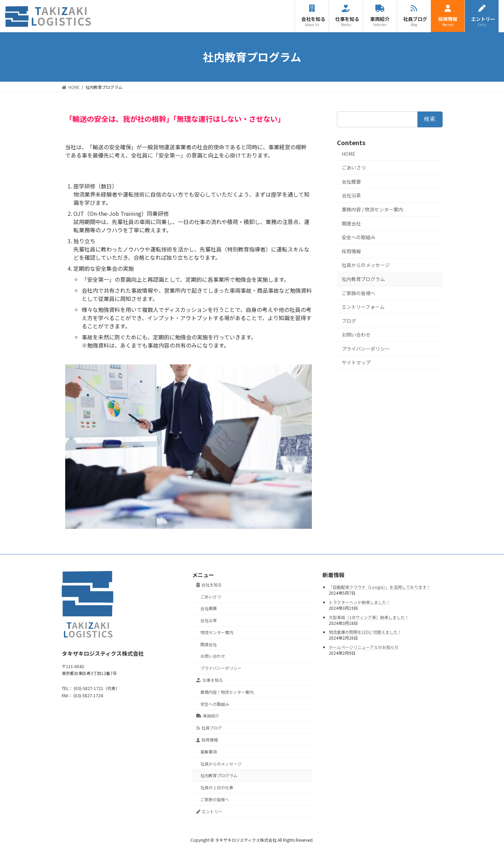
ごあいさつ (354, 167)
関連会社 (351, 223)
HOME (349, 153)
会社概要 (351, 181)
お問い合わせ (356, 335)
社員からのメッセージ (366, 265)
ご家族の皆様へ (359, 293)
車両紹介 (208, 716)
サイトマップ (356, 362)
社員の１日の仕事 (217, 787)
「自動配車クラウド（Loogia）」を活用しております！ (380, 587)
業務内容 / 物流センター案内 (372, 209)
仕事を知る (210, 680)
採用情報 (351, 251)
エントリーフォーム (363, 307)
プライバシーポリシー (366, 348)
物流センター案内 (217, 632)
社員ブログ (209, 728)
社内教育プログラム (363, 279)
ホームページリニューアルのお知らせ (364, 647)
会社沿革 (351, 195)
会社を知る (209, 585)
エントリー (209, 811)
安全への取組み (359, 237)
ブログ (349, 320)
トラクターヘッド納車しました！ (360, 602)
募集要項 (209, 752)
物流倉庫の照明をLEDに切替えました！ (365, 632)
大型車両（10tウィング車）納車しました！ (369, 617)
